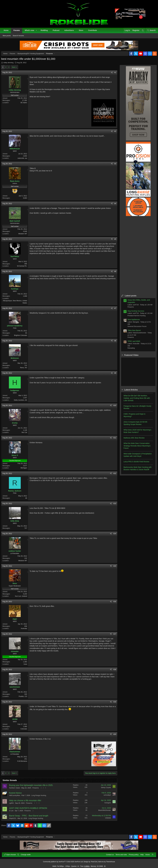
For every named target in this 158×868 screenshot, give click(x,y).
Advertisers (70, 32)
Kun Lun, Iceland (23, 598)
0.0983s (87, 865)
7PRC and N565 (132, 343)
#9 (113, 375)
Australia (26, 630)
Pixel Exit (94, 860)
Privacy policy (132, 853)
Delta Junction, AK (22, 402)
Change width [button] (27, 853)
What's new (31, 32)
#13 (113, 505)
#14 (113, 536)
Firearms (38, 790)
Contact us (109, 853)
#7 (113, 310)
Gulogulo (106, 805)
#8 (113, 343)
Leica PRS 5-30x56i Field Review (134, 464)
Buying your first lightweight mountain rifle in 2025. (33, 787)
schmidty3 (105, 797)
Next (16, 69)
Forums (18, 32)
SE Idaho (26, 105)
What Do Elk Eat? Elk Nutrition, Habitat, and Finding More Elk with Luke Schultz (135, 400)
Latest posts (129, 298)
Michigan (26, 470)
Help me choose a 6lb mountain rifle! (27, 802)
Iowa (27, 666)
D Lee (13, 813)
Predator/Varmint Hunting (135, 318)
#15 (113, 568)
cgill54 (13, 805)
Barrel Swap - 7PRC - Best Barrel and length (31, 818)
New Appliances (132, 321)
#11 (113, 440)
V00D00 (106, 820)
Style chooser (12, 853)
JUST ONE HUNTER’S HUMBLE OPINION (30, 810)
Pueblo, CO (25, 698)
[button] (38, 32)
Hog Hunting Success (134, 313)
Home (7, 32)
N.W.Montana (24, 763)
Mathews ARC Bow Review (132, 440)
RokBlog (46, 32)
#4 (113, 206)
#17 (113, 636)
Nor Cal (26, 434)
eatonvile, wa (24, 160)
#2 (113, 133)
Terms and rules (120, 853)
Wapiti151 (15, 820)
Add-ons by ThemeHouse (107, 860)
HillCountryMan (17, 797)
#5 (113, 241)
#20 (113, 736)
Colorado (26, 731)
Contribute (94, 32)
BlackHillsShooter (103, 812)
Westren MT (25, 563)
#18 (113, 671)
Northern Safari (17, 790)
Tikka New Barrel (132, 332)
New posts (8, 37)
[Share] (110, 75)
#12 (113, 475)
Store (82, 32)
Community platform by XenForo (63, 860)
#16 (113, 604)
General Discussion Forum (135, 328)
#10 (113, 407)
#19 (113, 704)
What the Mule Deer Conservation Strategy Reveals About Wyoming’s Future (135, 448)
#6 (113, 273)
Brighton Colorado (23, 337)
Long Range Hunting (41, 797)
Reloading (129, 350)
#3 (113, 166)
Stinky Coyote (104, 789)
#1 (113, 74)
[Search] (150, 32)
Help (141, 853)
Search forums (20, 37)
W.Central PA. (24, 268)
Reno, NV (26, 370)
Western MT (25, 236)
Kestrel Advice (17, 795)
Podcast (57, 32)
